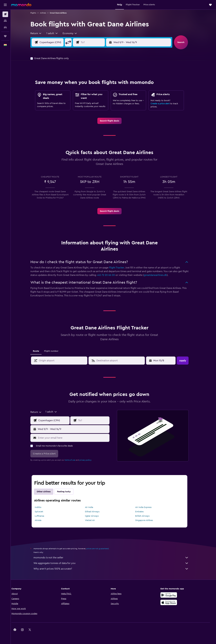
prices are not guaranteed (101, 549)
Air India (93, 507)
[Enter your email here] (77, 438)
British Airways (146, 516)
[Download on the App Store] (173, 602)
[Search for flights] (5, 14)
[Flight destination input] (99, 42)
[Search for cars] (5, 27)
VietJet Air (94, 520)
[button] (5, 5)
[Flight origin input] (58, 42)
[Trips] (5, 36)
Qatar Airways (96, 516)
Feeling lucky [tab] (68, 492)
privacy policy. (89, 460)
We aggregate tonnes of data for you (115, 563)
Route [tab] (40, 351)
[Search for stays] (5, 21)
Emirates (143, 512)
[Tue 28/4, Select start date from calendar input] (165, 361)
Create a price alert (164, 104)
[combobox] (40, 33)
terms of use (74, 460)
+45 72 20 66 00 (110, 275)
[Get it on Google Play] (173, 595)
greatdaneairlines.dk (159, 275)
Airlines (47, 13)
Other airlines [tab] (48, 492)
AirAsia (42, 520)
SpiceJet (43, 512)
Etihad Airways (96, 512)
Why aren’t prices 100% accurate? (115, 569)
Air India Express (147, 507)
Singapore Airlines (148, 520)
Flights (37, 13)
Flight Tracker (120, 268)
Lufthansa (43, 516)
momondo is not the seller (115, 558)
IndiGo (42, 507)
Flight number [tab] (55, 351)
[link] (113, 121)
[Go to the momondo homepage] (21, 5)
